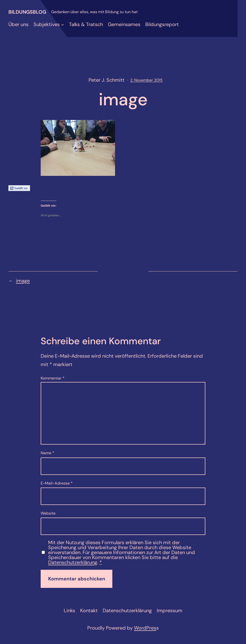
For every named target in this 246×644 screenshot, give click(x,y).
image (23, 281)
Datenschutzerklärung (73, 562)
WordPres (145, 628)
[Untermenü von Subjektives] (62, 24)
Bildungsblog (27, 12)
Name (47, 453)
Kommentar (53, 378)
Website (48, 513)
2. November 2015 (146, 80)
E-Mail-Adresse (57, 483)
